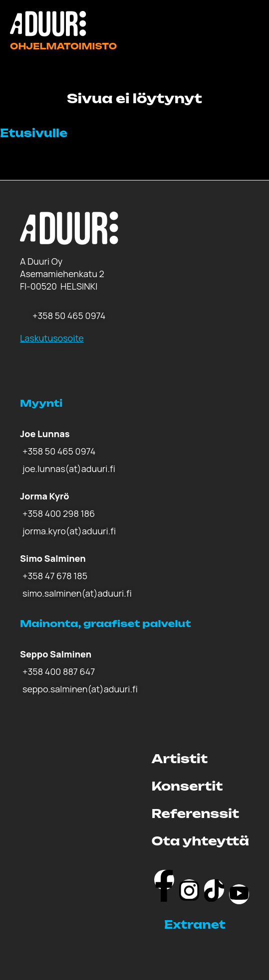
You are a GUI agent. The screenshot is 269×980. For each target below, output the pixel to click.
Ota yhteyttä (200, 841)
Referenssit (196, 814)
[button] (207, 925)
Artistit (180, 759)
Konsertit (187, 786)
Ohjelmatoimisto (63, 46)
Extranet (195, 924)
